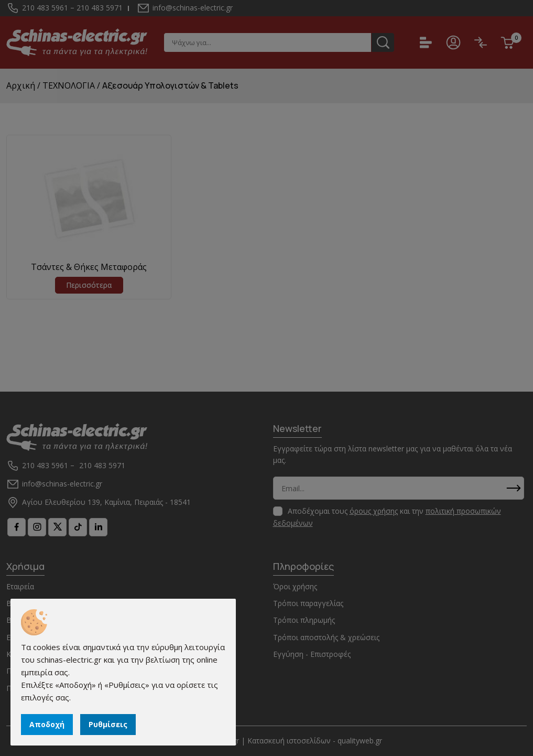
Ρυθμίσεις (108, 724)
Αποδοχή (47, 724)
